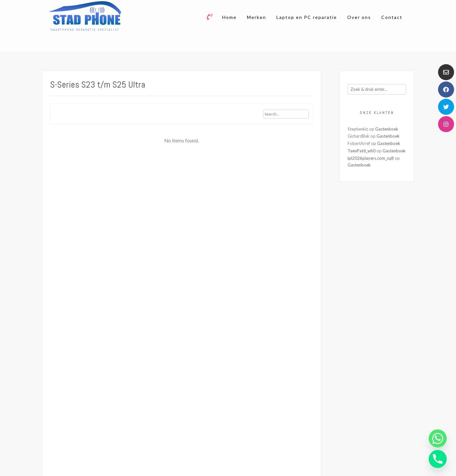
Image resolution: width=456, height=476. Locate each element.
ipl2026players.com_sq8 (371, 158)
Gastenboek (387, 129)
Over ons (359, 17)
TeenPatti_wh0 (362, 151)
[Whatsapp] (438, 438)
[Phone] (438, 459)
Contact (392, 17)
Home (229, 17)
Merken (257, 17)
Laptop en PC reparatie (307, 17)
